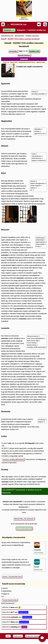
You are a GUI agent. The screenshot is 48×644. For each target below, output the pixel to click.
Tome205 (39, 548)
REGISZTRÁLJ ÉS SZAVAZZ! (24, 519)
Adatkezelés (18, 636)
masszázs (5, 255)
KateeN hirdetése (24, 55)
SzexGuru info (34, 51)
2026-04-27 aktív (16, 622)
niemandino (13, 51)
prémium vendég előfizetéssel (13, 459)
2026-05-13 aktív (11, 607)
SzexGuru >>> (9, 30)
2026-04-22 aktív (15, 627)
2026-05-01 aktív (15, 612)
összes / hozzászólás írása (12, 577)
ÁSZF (8, 636)
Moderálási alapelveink (34, 636)
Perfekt (38, 565)
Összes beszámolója (10, 600)
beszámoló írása (24, 528)
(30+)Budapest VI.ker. (24, 10)
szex (13, 265)
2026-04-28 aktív (17, 617)
